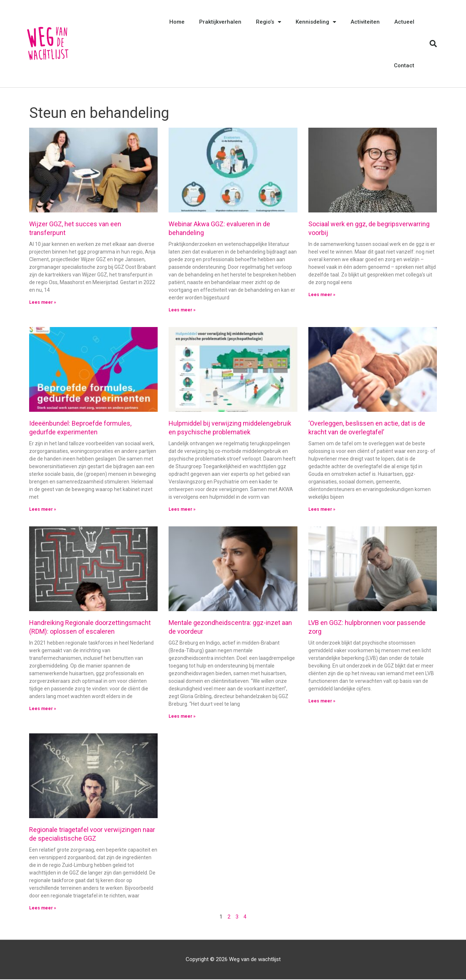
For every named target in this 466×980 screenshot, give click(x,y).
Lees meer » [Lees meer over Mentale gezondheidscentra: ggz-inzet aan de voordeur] (182, 717)
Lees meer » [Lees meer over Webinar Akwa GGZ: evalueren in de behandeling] (182, 310)
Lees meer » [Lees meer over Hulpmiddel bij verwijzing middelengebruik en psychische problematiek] (182, 510)
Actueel (404, 22)
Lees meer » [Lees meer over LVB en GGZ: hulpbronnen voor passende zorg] (322, 701)
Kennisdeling (316, 22)
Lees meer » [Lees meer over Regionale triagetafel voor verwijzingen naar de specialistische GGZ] (43, 909)
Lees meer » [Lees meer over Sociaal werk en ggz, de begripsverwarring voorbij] (322, 295)
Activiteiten (365, 22)
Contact (404, 65)
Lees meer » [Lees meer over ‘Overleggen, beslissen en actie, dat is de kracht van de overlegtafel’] (322, 510)
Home (177, 22)
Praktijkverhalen (220, 22)
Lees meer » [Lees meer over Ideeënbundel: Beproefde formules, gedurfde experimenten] (43, 510)
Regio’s (268, 22)
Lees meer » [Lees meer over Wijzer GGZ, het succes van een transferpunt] (43, 302)
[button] (433, 44)
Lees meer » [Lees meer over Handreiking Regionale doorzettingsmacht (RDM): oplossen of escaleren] (43, 709)
